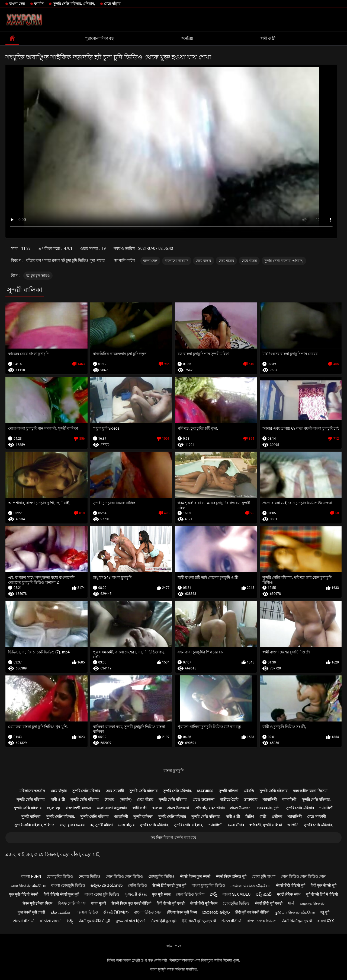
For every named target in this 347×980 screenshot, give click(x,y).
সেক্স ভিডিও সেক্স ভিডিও (124, 876)
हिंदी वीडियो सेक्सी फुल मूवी (61, 894)
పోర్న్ (213, 894)
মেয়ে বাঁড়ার (112, 4)
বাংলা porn (31, 876)
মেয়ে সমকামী (115, 791)
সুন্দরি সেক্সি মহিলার (86, 791)
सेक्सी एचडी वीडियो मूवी (94, 921)
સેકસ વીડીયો (231, 921)
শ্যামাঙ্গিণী (270, 799)
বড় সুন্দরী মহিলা (101, 825)
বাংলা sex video (237, 894)
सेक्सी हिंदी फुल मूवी (164, 921)
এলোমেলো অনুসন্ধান (112, 808)
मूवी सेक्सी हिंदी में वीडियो (322, 894)
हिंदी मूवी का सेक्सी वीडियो (252, 912)
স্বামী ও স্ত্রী (268, 38)
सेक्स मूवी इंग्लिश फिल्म (37, 903)
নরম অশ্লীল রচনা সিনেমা (310, 791)
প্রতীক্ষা (277, 817)
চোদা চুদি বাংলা (264, 876)
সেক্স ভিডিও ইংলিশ (190, 894)
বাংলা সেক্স (17, 4)
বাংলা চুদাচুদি (173, 771)
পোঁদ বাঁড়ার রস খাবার (210, 808)
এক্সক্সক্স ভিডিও (87, 912)
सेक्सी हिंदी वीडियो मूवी (291, 885)
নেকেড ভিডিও (89, 876)
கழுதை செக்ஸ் (312, 903)
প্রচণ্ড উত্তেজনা (203, 799)
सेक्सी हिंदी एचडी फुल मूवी (169, 885)
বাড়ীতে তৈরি (229, 799)
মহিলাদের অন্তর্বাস (177, 261)
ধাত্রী (263, 817)
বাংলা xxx (326, 921)
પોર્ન (291, 903)
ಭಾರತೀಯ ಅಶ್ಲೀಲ (216, 912)
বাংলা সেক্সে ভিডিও (262, 921)
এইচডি (249, 791)
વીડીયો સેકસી (51, 921)
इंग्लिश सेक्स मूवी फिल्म (182, 912)
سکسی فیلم (60, 912)
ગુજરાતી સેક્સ (136, 894)
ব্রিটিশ (250, 817)
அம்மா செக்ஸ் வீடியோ (250, 885)
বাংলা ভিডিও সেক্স (148, 912)
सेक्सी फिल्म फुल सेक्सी (195, 876)
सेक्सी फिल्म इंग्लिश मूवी (231, 876)
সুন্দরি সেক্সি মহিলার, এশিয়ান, (74, 4)
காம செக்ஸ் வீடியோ (28, 885)
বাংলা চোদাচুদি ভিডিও (68, 885)
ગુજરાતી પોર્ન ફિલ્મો (131, 921)
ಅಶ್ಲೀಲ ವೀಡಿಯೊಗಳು (106, 885)
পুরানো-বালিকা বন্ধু (100, 38)
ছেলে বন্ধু (53, 808)
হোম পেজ (173, 946)
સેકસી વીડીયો (24, 921)
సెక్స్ (70, 921)
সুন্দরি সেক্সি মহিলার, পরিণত (34, 825)
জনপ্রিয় (187, 38)
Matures (205, 791)
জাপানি (293, 825)
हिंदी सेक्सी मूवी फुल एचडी (199, 921)
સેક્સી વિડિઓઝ (116, 912)
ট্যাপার (109, 799)
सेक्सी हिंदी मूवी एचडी (269, 903)
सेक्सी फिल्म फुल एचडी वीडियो (131, 903)
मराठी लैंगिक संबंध (289, 894)
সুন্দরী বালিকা (228, 791)
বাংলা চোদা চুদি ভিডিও (102, 894)
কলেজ (157, 808)
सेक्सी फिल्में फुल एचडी (297, 921)
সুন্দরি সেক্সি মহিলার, (177, 791)
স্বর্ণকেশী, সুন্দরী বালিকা (266, 825)
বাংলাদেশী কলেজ (78, 808)
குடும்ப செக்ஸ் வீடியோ (295, 912)
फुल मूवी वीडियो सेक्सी (24, 894)
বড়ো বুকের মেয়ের (72, 825)
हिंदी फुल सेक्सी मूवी (323, 885)
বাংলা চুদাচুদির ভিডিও (208, 885)
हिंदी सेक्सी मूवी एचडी (171, 903)
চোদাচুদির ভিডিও (60, 876)
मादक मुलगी (98, 903)
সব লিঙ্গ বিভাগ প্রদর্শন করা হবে (173, 838)
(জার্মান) (126, 799)
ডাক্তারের (250, 799)
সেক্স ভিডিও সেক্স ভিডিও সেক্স (303, 876)
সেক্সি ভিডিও (137, 885)
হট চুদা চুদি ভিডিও (38, 276)
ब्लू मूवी (325, 912)
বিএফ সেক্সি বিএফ (72, 903)
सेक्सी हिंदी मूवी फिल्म (204, 903)
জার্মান (39, 4)
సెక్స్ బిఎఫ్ (264, 894)
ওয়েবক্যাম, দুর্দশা (269, 808)
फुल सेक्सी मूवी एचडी (31, 912)
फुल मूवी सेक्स (161, 894)
